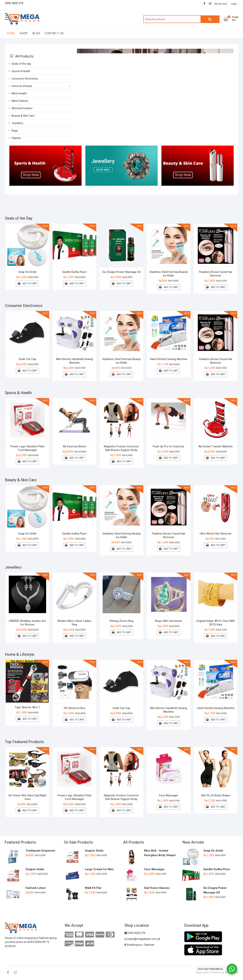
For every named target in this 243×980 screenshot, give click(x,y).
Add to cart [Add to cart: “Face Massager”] (171, 807)
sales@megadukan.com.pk (142, 939)
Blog (36, 33)
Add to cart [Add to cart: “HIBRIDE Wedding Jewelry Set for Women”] (30, 636)
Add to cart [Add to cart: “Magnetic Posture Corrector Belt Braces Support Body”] (124, 461)
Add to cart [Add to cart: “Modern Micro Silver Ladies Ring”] (77, 636)
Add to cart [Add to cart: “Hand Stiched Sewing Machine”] (171, 371)
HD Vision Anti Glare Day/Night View (27, 797)
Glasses (16, 138)
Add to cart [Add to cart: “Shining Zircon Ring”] (124, 632)
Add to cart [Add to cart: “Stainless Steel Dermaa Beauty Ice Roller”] (171, 287)
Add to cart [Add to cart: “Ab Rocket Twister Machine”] (218, 458)
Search (210, 19)
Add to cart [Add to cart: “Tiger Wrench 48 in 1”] (30, 719)
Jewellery (17, 123)
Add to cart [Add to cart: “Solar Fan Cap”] (30, 371)
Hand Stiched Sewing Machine (169, 359)
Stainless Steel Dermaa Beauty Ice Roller (169, 274)
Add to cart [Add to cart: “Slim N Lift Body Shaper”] (218, 807)
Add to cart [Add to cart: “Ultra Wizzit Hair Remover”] (218, 545)
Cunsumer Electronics (25, 79)
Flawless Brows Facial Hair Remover (216, 274)
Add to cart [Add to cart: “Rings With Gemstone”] (171, 632)
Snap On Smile (27, 272)
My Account (221, 4)
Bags (15, 131)
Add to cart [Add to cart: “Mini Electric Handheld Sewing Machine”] (77, 374)
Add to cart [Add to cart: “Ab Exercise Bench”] (77, 458)
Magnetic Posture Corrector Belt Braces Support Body (121, 448)
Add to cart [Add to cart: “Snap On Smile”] (30, 284)
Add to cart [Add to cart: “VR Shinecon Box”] (77, 720)
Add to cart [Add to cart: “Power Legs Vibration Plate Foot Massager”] (30, 461)
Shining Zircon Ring (121, 621)
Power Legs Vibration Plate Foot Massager (27, 448)
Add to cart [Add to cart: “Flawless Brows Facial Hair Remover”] (218, 287)
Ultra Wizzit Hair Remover (216, 534)
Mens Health (19, 93)
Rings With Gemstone (168, 621)
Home (11, 33)
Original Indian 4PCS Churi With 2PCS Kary (216, 623)
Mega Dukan (202, 972)
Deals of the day (21, 64)
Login (234, 4)
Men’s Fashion (20, 101)
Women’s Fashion (22, 108)
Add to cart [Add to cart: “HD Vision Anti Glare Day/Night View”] (30, 810)
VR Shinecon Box (74, 708)
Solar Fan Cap (27, 359)
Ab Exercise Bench (75, 446)
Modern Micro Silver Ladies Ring (74, 623)
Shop (24, 33)
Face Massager (169, 795)
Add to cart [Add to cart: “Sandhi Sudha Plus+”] (77, 284)
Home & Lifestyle (22, 86)
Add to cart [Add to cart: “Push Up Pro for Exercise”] (171, 458)
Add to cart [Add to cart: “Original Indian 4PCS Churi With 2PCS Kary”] (218, 636)
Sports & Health (21, 71)
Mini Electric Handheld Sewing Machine (75, 361)
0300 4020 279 (135, 933)
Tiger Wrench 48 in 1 (27, 707)
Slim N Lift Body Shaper (216, 795)
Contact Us (54, 33)
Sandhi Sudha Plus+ (75, 272)
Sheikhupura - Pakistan (139, 945)
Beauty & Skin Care (23, 116)
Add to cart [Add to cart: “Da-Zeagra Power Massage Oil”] (124, 284)
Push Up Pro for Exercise (168, 446)
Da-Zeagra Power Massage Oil (121, 272)
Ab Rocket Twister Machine (216, 446)
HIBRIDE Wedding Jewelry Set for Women (27, 623)
